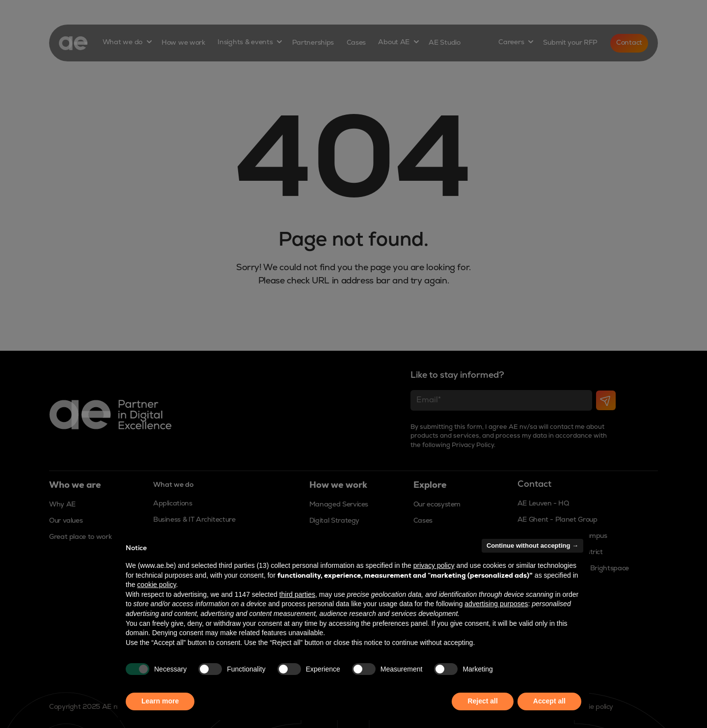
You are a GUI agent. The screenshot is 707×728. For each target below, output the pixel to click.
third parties (297, 594)
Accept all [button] (549, 701)
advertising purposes (496, 604)
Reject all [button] (482, 701)
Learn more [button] (160, 701)
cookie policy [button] (156, 585)
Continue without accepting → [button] (532, 546)
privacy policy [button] (434, 565)
